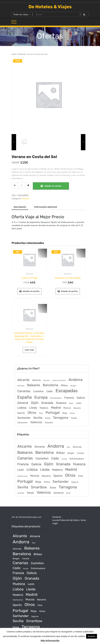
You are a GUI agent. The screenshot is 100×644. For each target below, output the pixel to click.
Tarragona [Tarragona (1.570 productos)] (68, 487)
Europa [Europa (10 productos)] (64, 459)
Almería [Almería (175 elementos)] (36, 380)
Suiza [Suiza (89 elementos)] (48, 418)
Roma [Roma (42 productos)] (47, 482)
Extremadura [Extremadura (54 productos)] (77, 459)
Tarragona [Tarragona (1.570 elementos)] (61, 418)
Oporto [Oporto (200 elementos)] (21, 413)
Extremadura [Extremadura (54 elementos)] (56, 398)
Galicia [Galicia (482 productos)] (36, 464)
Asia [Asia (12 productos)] (68, 447)
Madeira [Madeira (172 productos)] (57, 470)
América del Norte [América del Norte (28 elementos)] (59, 380)
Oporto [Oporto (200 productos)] (58, 476)
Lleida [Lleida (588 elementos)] (33, 408)
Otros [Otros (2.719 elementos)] (32, 413)
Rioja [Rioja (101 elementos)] (65, 413)
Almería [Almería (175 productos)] (40, 447)
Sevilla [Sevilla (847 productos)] (23, 487)
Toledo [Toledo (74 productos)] (30, 493)
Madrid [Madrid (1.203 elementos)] (56, 408)
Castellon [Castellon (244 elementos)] (38, 391)
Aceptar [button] (92, 636)
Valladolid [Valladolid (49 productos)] (58, 493)
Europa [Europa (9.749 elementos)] (41, 397)
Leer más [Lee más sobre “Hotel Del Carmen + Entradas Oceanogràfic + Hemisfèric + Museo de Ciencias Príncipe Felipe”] (29, 350)
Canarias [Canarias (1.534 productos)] (25, 458)
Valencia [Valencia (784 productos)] (44, 492)
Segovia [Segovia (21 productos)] (75, 482)
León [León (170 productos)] (21, 470)
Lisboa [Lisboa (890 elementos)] (22, 408)
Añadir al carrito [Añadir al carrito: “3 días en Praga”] (31, 291)
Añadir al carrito (53, 186)
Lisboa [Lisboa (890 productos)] (32, 469)
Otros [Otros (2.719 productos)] (70, 475)
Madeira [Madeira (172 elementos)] (44, 408)
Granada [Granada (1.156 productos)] (63, 464)
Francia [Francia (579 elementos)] (69, 398)
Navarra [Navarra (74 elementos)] (77, 408)
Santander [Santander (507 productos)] (61, 482)
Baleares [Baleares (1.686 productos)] (25, 452)
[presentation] (14, 142)
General (22, 54)
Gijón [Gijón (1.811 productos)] (49, 464)
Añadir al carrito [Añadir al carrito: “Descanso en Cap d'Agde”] (69, 291)
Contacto (57, 517)
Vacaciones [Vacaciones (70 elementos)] (22, 423)
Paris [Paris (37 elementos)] (41, 413)
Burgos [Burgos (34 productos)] (71, 453)
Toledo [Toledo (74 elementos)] (74, 418)
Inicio (14, 54)
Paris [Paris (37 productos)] (81, 476)
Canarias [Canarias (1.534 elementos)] (24, 391)
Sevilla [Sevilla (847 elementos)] (38, 418)
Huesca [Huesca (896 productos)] (79, 464)
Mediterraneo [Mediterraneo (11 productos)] (22, 476)
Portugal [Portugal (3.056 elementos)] (53, 413)
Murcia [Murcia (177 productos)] (35, 476)
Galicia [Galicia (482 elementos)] (81, 398)
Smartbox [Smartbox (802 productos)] (39, 487)
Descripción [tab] (20, 207)
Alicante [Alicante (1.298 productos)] (25, 446)
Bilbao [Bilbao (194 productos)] (61, 453)
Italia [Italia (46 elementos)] (71, 403)
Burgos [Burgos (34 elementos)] (73, 386)
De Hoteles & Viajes (50, 7)
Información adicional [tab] (45, 207)
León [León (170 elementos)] (79, 403)
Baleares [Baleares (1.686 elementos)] (34, 385)
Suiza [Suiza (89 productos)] (53, 487)
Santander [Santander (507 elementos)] (24, 418)
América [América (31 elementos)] (47, 380)
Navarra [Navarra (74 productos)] (46, 476)
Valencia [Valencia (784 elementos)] (36, 422)
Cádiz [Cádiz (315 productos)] (55, 458)
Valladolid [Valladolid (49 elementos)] (49, 423)
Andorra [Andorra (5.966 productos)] (56, 446)
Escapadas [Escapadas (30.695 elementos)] (67, 391)
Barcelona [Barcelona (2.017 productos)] (45, 452)
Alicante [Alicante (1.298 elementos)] (23, 380)
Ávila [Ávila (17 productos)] (68, 493)
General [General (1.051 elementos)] (23, 403)
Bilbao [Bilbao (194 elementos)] (64, 385)
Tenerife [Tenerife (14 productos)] (21, 493)
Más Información (50, 641)
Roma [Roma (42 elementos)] (72, 413)
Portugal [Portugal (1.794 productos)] (25, 481)
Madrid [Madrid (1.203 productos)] (71, 469)
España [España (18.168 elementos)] (24, 397)
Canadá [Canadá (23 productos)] (80, 453)
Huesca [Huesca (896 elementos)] (61, 403)
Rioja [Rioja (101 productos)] (38, 482)
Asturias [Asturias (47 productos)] (77, 447)
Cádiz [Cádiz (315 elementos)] (50, 391)
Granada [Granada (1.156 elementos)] (47, 403)
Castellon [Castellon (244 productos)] (42, 458)
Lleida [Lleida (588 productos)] (45, 470)
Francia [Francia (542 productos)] (23, 464)
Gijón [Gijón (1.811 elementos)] (35, 403)
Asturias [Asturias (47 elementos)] (21, 386)
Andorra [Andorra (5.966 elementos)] (76, 380)
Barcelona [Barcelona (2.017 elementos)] (50, 385)
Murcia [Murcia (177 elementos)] (67, 408)
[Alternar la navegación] (14, 22)
